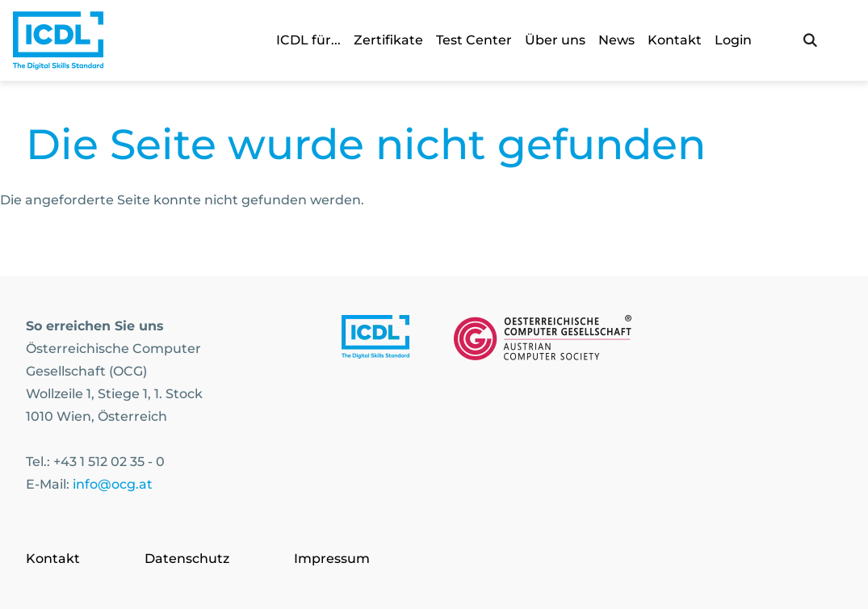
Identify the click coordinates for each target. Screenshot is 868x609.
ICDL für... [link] (308, 40)
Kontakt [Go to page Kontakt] (53, 559)
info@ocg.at (113, 484)
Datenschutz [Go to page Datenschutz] (187, 559)
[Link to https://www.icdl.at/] (375, 341)
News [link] (616, 40)
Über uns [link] (555, 40)
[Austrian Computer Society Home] (58, 40)
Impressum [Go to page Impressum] (332, 559)
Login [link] (733, 40)
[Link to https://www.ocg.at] (543, 341)
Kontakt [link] (675, 40)
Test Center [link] (474, 40)
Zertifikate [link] (388, 40)
